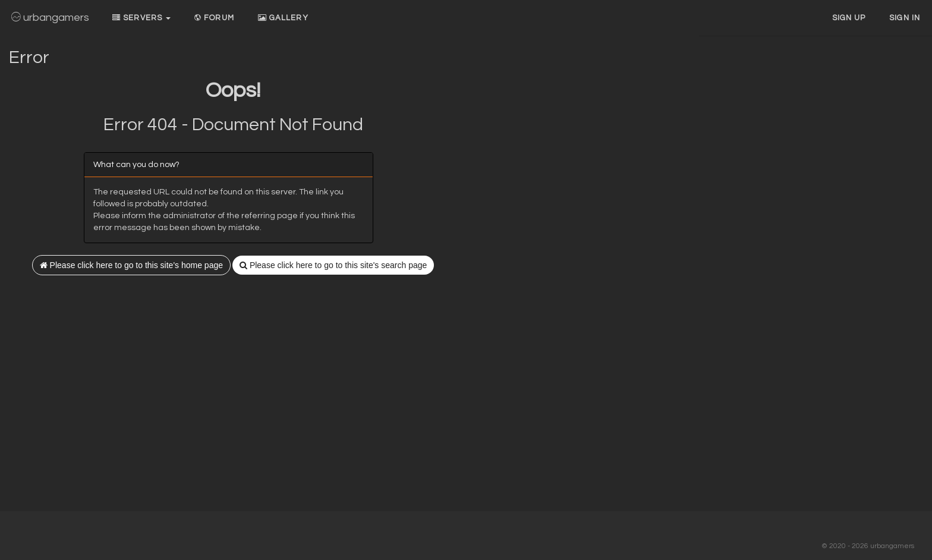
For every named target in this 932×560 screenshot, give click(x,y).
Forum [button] (214, 18)
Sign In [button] (905, 18)
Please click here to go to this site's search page (333, 265)
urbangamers (50, 18)
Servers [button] (141, 18)
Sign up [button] (849, 18)
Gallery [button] (283, 18)
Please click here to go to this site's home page (131, 265)
